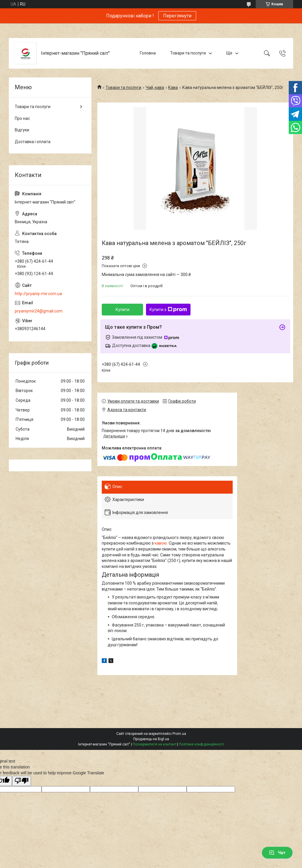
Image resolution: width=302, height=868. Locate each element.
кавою (161, 543)
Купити (123, 310)
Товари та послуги (188, 53)
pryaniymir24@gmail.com (39, 311)
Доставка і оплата (33, 142)
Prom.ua (179, 734)
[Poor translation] (22, 781)
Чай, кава (155, 87)
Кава (173, 87)
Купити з (168, 310)
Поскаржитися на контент (154, 744)
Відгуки (22, 130)
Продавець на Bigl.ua (151, 739)
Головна (148, 53)
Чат (277, 853)
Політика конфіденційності (201, 744)
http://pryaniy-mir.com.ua (38, 294)
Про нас (22, 118)
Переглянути (177, 16)
